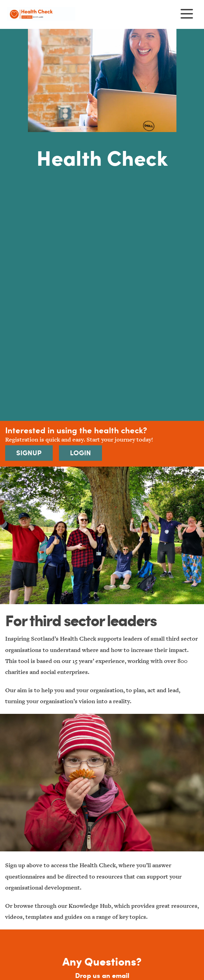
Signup (29, 453)
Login (80, 453)
